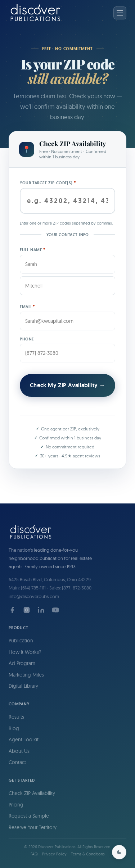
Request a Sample (29, 816)
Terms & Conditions (88, 854)
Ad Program (22, 663)
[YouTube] (55, 610)
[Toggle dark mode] (119, 852)
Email (28, 306)
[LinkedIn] (41, 610)
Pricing (16, 805)
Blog (14, 728)
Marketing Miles (26, 675)
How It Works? (25, 652)
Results (16, 717)
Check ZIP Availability (32, 793)
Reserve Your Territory (33, 827)
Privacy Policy (54, 854)
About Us (19, 751)
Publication (21, 641)
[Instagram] (27, 610)
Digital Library (23, 686)
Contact (17, 762)
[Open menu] (120, 13)
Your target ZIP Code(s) (48, 183)
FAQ (34, 854)
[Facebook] (12, 610)
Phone (27, 339)
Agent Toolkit (24, 740)
